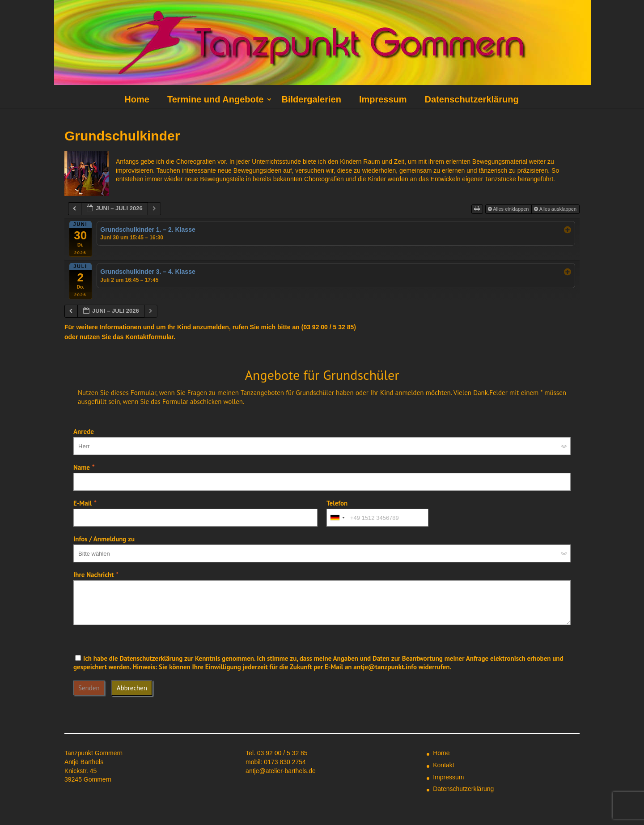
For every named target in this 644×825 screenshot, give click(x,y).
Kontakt (443, 765)
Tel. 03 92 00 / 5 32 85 (277, 753)
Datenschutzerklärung (472, 99)
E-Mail (83, 503)
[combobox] (337, 518)
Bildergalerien (311, 99)
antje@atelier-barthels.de (281, 771)
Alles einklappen (509, 209)
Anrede (84, 432)
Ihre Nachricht (93, 575)
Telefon (337, 503)
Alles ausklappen (556, 209)
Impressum (383, 99)
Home (137, 99)
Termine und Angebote (216, 99)
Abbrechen (132, 688)
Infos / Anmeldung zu (104, 539)
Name (82, 467)
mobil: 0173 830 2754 (276, 762)
